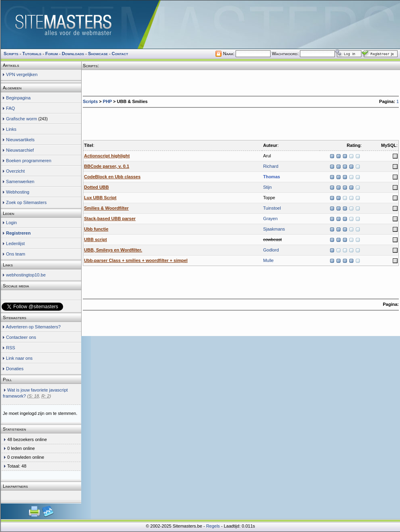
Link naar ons (19, 358)
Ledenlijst (15, 243)
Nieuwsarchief (20, 150)
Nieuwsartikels (20, 140)
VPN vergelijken (22, 74)
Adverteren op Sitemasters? (33, 327)
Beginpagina (18, 98)
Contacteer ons (21, 337)
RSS (11, 348)
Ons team (16, 254)
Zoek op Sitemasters (26, 202)
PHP (107, 101)
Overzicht (15, 171)
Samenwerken (20, 181)
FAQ (10, 108)
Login (11, 223)
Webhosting (18, 192)
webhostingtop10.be (26, 275)
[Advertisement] (135, 122)
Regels (213, 526)
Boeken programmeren (29, 161)
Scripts (90, 101)
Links (11, 129)
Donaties (15, 369)
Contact (120, 54)
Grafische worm (22, 119)
